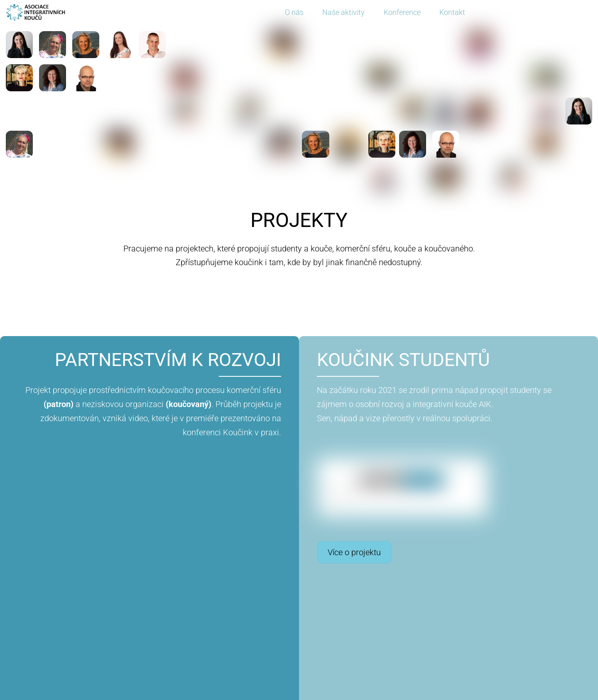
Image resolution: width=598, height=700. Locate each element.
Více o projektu (244, 552)
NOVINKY (299, 638)
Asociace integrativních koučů (294, 694)
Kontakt (452, 12)
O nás (294, 12)
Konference (402, 12)
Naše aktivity (343, 12)
